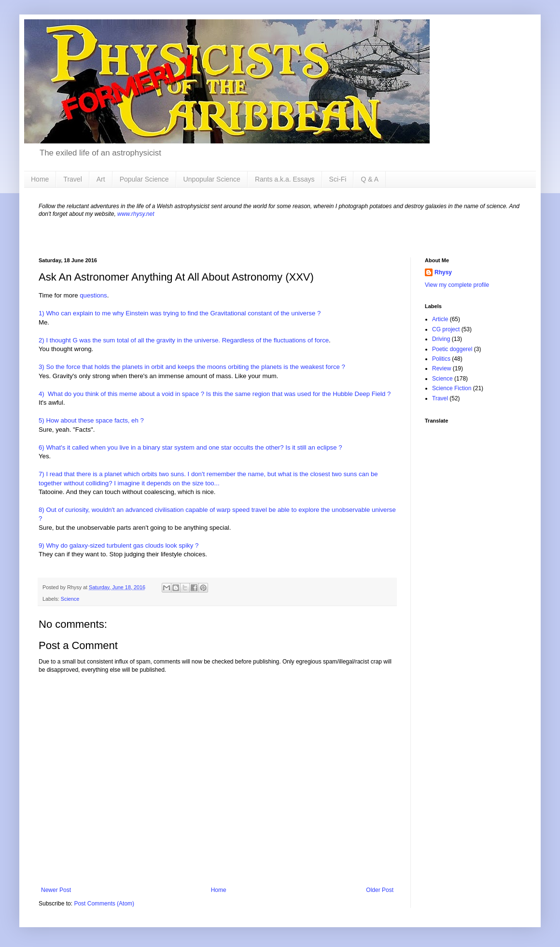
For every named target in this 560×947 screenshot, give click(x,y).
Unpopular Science (212, 179)
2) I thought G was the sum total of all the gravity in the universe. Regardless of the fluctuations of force (184, 340)
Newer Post (56, 890)
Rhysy (443, 272)
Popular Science (144, 179)
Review (441, 368)
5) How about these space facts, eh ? (91, 420)
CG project (446, 329)
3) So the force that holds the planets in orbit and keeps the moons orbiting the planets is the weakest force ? (192, 367)
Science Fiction (452, 388)
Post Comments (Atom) (104, 904)
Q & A (370, 179)
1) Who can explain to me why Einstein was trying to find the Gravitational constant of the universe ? (180, 313)
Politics (441, 359)
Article (440, 319)
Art (101, 179)
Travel (72, 179)
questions (93, 295)
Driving (441, 339)
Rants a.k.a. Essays (285, 179)
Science (70, 599)
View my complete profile (457, 285)
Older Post (380, 890)
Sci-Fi (338, 179)
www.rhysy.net (136, 214)
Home (40, 179)
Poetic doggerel (452, 349)
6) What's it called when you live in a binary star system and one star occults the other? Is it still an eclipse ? (190, 447)
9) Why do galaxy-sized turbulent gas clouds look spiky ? (119, 545)
